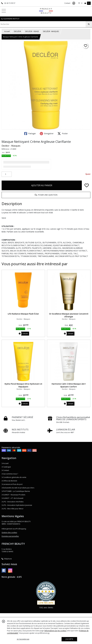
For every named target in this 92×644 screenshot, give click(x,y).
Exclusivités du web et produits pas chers (18, 488)
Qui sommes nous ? (10, 474)
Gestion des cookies (9, 532)
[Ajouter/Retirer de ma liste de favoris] (87, 185)
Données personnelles (10, 536)
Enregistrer (47, 134)
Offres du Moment (9, 481)
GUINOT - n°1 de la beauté (12, 498)
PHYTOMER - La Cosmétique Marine (16, 491)
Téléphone (7, 559)
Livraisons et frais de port (12, 484)
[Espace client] (74, 3)
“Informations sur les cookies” (55, 631)
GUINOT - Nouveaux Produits (13, 495)
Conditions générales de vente (14, 477)
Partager (30, 134)
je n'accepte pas (23, 639)
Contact (67, 3)
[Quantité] (7, 174)
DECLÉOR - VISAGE (32, 31)
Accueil (7, 31)
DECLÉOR (17, 31)
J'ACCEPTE (69, 639)
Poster (63, 134)
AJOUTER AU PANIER (42, 185)
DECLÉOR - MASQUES (51, 31)
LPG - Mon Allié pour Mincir (13, 509)
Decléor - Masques (11, 146)
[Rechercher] (89, 24)
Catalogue (6, 467)
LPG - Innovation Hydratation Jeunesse (17, 505)
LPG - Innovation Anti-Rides (13, 502)
